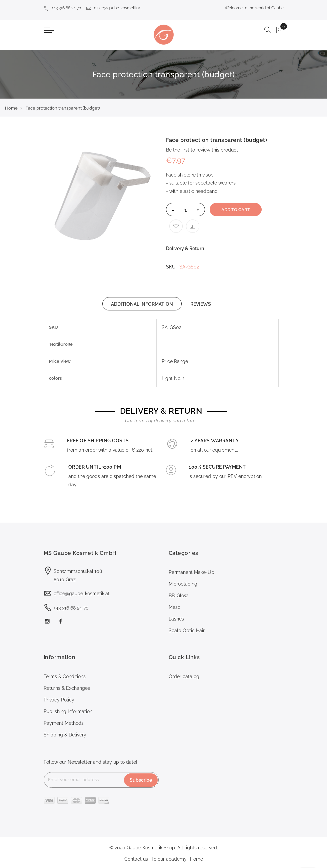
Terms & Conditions (65, 676)
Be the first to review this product (202, 150)
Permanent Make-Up (191, 572)
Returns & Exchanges (67, 688)
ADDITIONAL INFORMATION (142, 304)
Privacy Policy (59, 700)
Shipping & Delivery (65, 735)
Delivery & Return (185, 248)
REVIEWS (201, 304)
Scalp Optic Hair (187, 631)
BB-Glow (178, 596)
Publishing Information (68, 711)
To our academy (169, 859)
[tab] (142, 304)
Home (11, 108)
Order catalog (184, 676)
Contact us (136, 859)
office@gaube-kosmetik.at (114, 8)
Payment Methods (64, 723)
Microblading (183, 584)
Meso (174, 607)
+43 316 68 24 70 (62, 8)
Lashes (176, 619)
